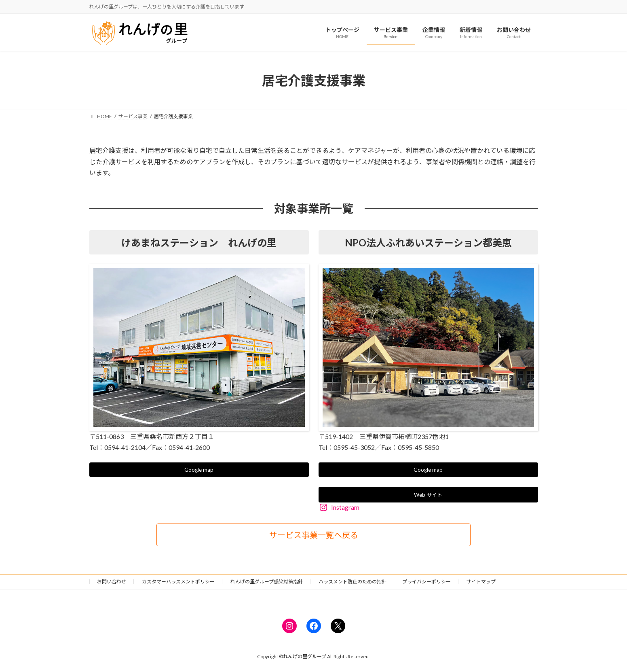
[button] (313, 536)
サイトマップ (481, 583)
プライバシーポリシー (426, 583)
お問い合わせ (112, 583)
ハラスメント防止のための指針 (353, 583)
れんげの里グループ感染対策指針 (267, 583)
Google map (199, 470)
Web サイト (428, 496)
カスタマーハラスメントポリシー (178, 583)
